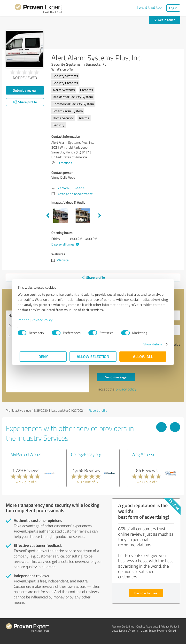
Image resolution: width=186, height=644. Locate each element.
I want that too (149, 7)
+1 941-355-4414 (71, 188)
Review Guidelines (123, 626)
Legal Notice (119, 631)
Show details (151, 344)
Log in (173, 8)
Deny (43, 356)
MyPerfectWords (26, 454)
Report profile (98, 410)
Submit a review (25, 90)
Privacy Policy (44, 320)
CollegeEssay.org (86, 454)
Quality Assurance (147, 626)
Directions (65, 163)
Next (100, 216)
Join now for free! (146, 593)
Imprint (25, 320)
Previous (48, 216)
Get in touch (165, 20)
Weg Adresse (143, 454)
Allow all (143, 356)
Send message (116, 377)
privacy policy (126, 389)
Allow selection (93, 356)
